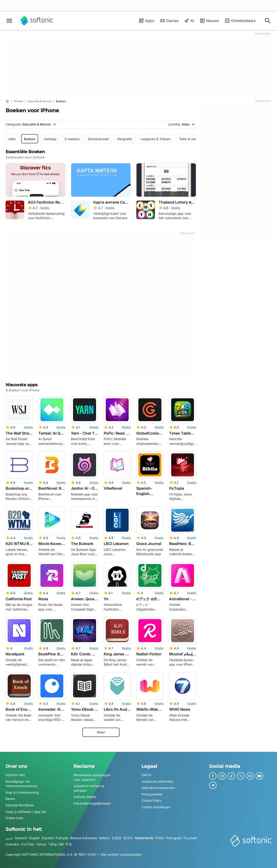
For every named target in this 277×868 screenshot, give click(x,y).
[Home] (7, 101)
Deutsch (21, 838)
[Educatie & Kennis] (39, 101)
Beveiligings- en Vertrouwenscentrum (21, 784)
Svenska (12, 844)
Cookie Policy (152, 800)
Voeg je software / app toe (26, 811)
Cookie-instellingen (156, 807)
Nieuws (209, 21)
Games (169, 21)
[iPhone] (18, 101)
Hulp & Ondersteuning (22, 792)
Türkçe (41, 844)
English (35, 838)
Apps (146, 21)
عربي (9, 838)
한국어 (128, 838)
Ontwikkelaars (240, 21)
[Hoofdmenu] (9, 21)
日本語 (117, 838)
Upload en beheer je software (89, 788)
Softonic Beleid (85, 797)
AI (189, 21)
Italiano (104, 838)
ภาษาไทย (27, 844)
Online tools (14, 818)
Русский (190, 838)
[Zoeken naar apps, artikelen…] (268, 21)
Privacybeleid (152, 794)
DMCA (146, 775)
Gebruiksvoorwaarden (158, 788)
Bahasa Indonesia (84, 838)
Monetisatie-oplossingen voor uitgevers (92, 777)
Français (62, 838)
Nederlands (144, 838)
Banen (10, 799)
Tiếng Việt (56, 844)
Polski (160, 838)
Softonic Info (15, 775)
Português (174, 838)
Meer (101, 732)
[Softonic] (37, 21)
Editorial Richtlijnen (20, 805)
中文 (69, 844)
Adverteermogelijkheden (92, 803)
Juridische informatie (157, 781)
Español (48, 838)
